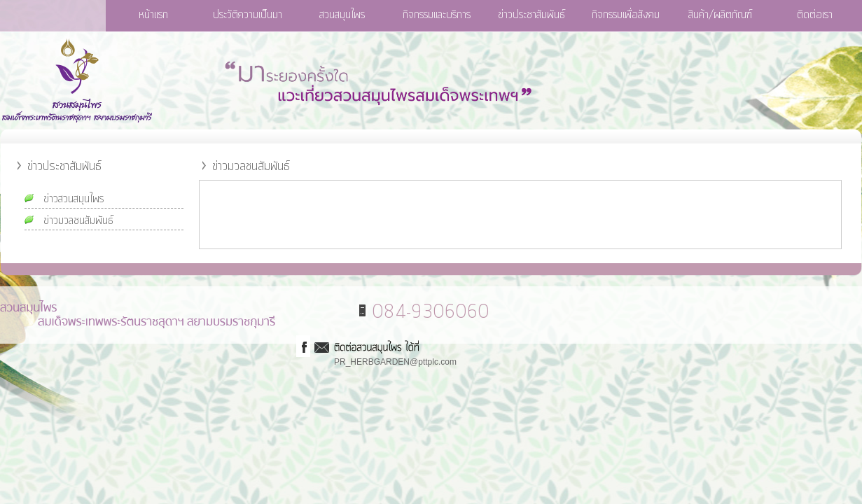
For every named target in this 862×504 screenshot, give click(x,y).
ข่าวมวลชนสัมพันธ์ (78, 220)
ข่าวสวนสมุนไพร (74, 199)
